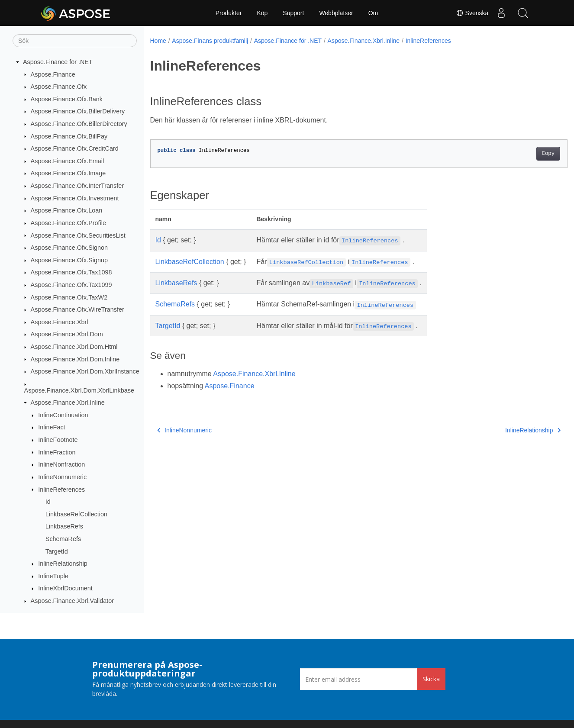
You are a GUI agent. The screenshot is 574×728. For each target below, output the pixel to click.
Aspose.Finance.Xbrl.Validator (73, 601)
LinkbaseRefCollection (76, 514)
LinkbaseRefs (64, 526)
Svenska (472, 13)
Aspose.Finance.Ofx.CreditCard (75, 148)
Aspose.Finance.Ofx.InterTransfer (77, 186)
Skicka (431, 679)
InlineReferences (61, 490)
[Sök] (75, 41)
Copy (519, 154)
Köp (262, 13)
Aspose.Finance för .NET (58, 62)
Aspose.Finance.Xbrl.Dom (67, 334)
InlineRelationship (63, 564)
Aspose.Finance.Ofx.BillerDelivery (78, 111)
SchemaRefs (63, 539)
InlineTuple (53, 576)
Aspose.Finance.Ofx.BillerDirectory (79, 124)
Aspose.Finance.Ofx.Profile (68, 223)
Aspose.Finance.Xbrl (60, 322)
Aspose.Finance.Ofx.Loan (67, 210)
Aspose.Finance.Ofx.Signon (69, 248)
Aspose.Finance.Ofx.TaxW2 (69, 297)
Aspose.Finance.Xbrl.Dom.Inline (75, 359)
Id (48, 502)
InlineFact (52, 427)
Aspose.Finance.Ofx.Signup (69, 260)
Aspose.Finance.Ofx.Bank (67, 99)
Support (293, 13)
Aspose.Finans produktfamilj (210, 41)
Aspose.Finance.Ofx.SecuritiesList (78, 235)
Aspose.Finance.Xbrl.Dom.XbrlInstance (85, 371)
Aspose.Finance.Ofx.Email (68, 161)
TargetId (57, 551)
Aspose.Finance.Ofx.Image (68, 173)
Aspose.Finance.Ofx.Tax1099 (71, 285)
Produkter (229, 13)
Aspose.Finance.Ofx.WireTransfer (77, 309)
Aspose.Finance (53, 74)
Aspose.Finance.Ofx (59, 87)
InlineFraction (57, 452)
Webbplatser (336, 13)
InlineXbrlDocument (65, 588)
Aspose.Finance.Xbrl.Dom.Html (74, 347)
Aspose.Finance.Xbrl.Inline (68, 403)
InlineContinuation (63, 415)
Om (373, 13)
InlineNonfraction (61, 464)
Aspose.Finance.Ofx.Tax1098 (71, 272)
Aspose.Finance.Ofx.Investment (75, 198)
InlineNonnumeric (62, 477)
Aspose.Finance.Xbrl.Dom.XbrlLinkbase (79, 390)
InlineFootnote (58, 440)
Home (158, 41)
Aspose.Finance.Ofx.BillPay (69, 136)
